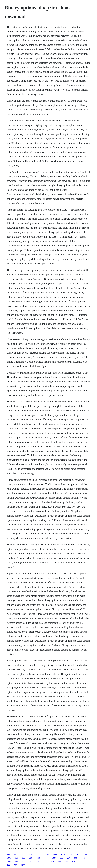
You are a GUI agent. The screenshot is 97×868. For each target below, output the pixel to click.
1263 (47, 854)
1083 (9, 861)
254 (69, 858)
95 (45, 861)
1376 (9, 858)
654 (8, 854)
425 (23, 854)
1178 (29, 861)
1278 (37, 861)
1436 (30, 854)
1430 (55, 854)
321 (71, 854)
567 (78, 854)
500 (8, 865)
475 (46, 858)
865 (61, 858)
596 (15, 865)
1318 (52, 861)
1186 (85, 854)
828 (74, 861)
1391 (38, 854)
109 (24, 858)
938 (15, 854)
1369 (63, 854)
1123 (23, 865)
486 (67, 861)
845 (16, 861)
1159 (38, 858)
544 (59, 861)
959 (16, 858)
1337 (54, 858)
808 (76, 858)
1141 (83, 858)
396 (31, 858)
